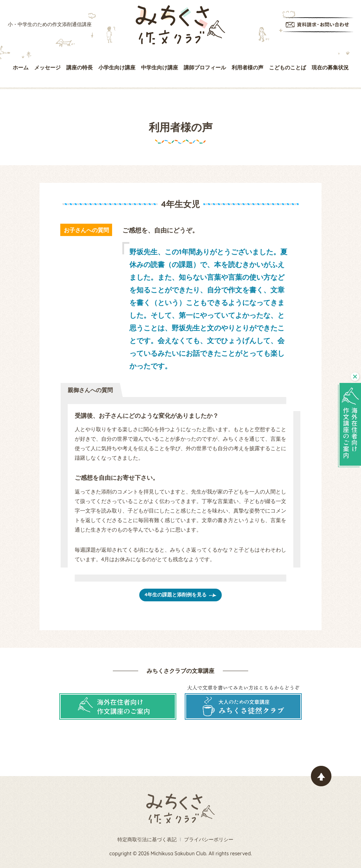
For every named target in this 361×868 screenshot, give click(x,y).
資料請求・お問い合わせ (318, 25)
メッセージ (47, 67)
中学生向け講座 (160, 67)
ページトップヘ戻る (321, 776)
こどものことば (287, 67)
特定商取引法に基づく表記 (147, 839)
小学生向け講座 (117, 67)
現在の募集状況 (330, 67)
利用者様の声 (247, 67)
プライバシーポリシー (209, 839)
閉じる (355, 377)
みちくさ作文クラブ (180, 25)
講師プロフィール (205, 67)
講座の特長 (79, 67)
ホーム (21, 67)
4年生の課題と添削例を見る (176, 595)
